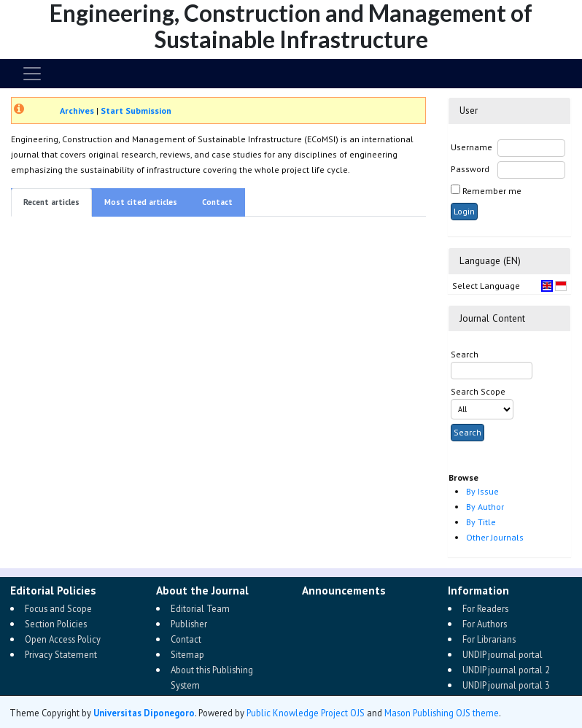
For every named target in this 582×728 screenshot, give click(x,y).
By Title (481, 522)
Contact (217, 202)
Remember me (492, 191)
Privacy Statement (61, 654)
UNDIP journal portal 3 (506, 685)
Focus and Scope (58, 608)
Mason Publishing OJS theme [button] (442, 713)
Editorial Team (200, 608)
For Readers (485, 608)
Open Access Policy (63, 639)
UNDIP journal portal (503, 654)
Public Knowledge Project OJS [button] (306, 713)
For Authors (485, 624)
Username (472, 147)
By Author (485, 507)
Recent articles (51, 202)
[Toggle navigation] (32, 74)
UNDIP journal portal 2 (506, 670)
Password (470, 169)
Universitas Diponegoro (144, 713)
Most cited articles (141, 202)
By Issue (482, 491)
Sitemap (187, 654)
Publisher (189, 624)
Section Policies (56, 624)
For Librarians (489, 639)
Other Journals (495, 537)
